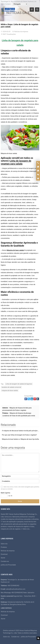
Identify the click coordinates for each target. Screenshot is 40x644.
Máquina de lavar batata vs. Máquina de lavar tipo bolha (20, 439)
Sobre (3, 4)
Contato (8, 4)
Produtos (4, 547)
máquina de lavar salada (10, 390)
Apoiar (3, 558)
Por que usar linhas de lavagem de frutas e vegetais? (19, 435)
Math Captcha (5, 493)
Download (4, 554)
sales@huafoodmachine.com (16, 589)
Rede (25, 593)
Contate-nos (5, 561)
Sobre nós (26, 529)
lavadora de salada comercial (11, 387)
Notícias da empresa (21, 32)
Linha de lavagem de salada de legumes (19, 384)
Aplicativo (31, 593)
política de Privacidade (8, 565)
